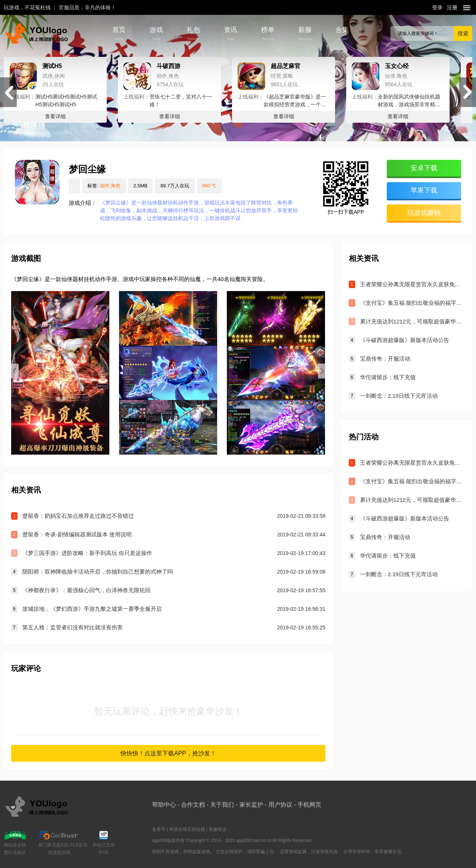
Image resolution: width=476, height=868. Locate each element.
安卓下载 (424, 168)
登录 (437, 7)
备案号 (159, 829)
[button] (468, 92)
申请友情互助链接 (187, 829)
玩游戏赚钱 (424, 213)
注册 (452, 7)
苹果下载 (424, 190)
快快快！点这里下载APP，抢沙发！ (168, 753)
